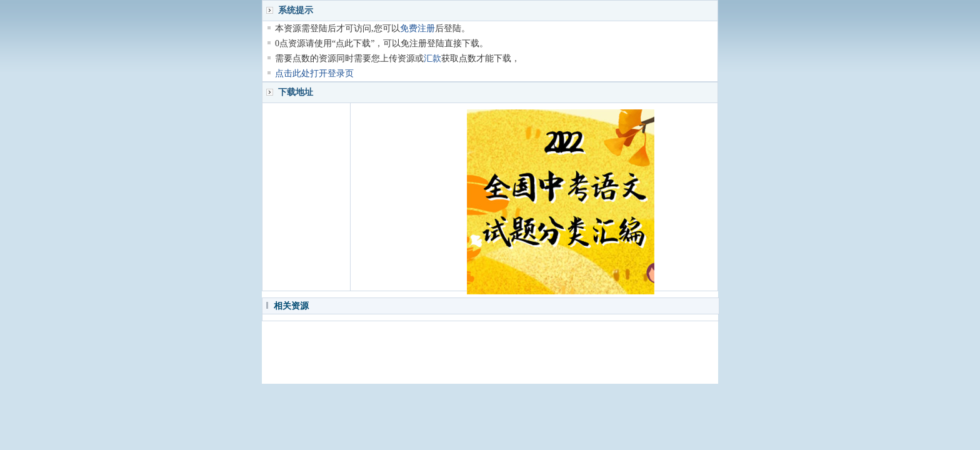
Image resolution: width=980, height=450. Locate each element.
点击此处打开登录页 (314, 73)
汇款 (432, 58)
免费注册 (417, 28)
